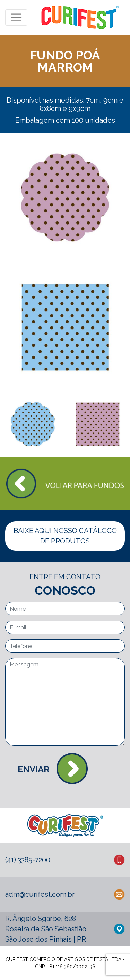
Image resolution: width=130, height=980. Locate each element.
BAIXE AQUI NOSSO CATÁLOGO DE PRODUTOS (65, 536)
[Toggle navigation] (16, 18)
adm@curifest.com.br (40, 894)
